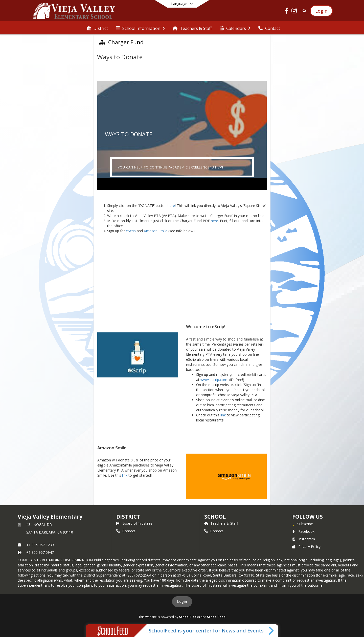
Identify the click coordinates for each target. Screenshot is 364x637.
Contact (126, 531)
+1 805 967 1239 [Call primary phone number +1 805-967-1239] (40, 545)
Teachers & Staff (221, 523)
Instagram (304, 539)
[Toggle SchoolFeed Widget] (272, 631)
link (223, 415)
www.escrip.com (214, 380)
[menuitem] (97, 28)
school (215, 517)
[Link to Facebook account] (287, 12)
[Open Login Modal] (321, 11)
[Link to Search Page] (303, 11)
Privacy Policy (306, 547)
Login (182, 601)
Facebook (303, 531)
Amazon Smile (156, 231)
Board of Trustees (134, 523)
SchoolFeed (216, 617)
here (171, 206)
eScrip (131, 231)
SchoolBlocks (189, 617)
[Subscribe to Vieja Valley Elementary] (303, 524)
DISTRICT (128, 517)
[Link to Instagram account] (294, 12)
